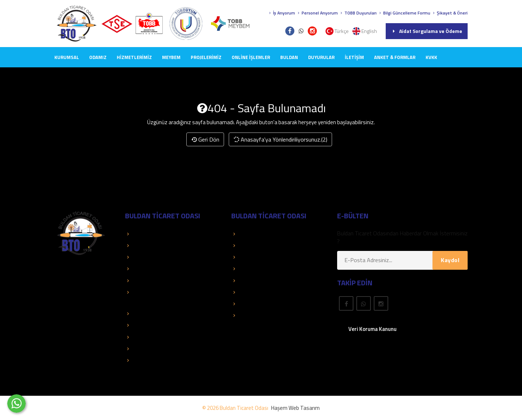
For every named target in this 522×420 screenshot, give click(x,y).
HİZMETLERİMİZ (134, 57)
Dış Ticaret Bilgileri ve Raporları (165, 325)
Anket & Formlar (395, 57)
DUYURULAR (321, 57)
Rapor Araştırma (255, 315)
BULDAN (289, 57)
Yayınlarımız (249, 269)
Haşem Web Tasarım (295, 408)
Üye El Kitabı (250, 257)
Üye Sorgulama (253, 234)
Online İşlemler (251, 57)
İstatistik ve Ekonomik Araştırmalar (171, 314)
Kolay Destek (145, 257)
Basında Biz (143, 269)
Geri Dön (205, 139)
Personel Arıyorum (317, 13)
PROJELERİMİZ (206, 57)
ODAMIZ (98, 57)
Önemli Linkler (251, 281)
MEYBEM (171, 57)
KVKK (431, 57)
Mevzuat (246, 292)
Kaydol (450, 260)
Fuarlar (243, 304)
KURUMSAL (67, 57)
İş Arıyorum (281, 13)
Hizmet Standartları (152, 360)
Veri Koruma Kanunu (372, 329)
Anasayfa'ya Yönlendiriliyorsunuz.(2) (280, 139)
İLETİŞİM (354, 57)
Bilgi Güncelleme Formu (404, 13)
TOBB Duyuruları (358, 13)
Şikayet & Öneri (449, 13)
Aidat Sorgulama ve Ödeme (427, 31)
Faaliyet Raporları (149, 281)
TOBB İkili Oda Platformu (159, 337)
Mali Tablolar (144, 349)
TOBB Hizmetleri (149, 234)
